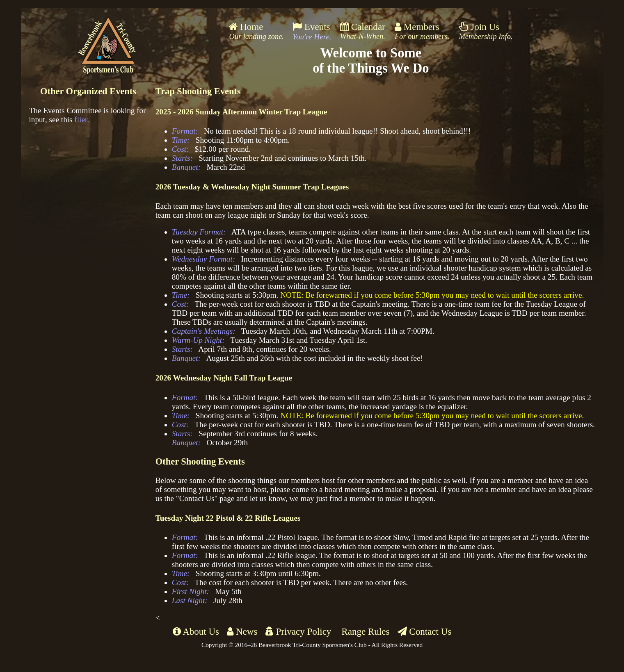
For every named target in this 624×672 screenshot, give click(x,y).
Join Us (486, 31)
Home (256, 31)
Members (422, 31)
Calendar (363, 31)
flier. (82, 120)
